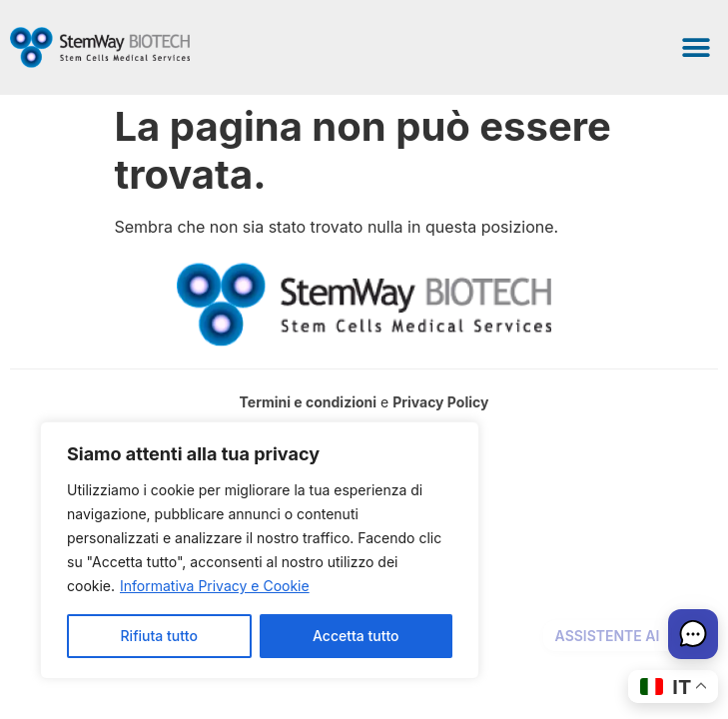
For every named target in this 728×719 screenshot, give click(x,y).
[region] (260, 550)
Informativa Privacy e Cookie (215, 586)
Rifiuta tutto (159, 636)
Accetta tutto (356, 636)
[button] (696, 47)
